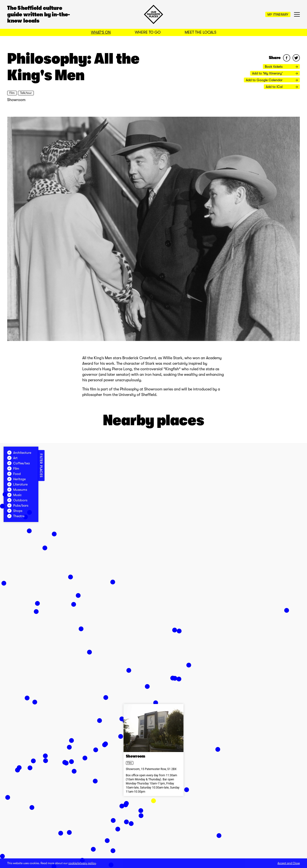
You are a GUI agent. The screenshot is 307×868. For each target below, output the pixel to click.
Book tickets (281, 67)
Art (12, 458)
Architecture (19, 453)
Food (14, 474)
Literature (17, 484)
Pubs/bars (18, 505)
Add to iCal (282, 87)
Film (12, 93)
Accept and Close (289, 863)
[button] (153, 801)
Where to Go (148, 32)
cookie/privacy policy (82, 863)
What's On (101, 32)
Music (14, 495)
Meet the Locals (201, 32)
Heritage (16, 479)
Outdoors (17, 500)
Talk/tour (26, 93)
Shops (15, 511)
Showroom (16, 100)
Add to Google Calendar (272, 80)
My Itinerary (278, 14)
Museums (17, 490)
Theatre (16, 516)
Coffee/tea (18, 463)
